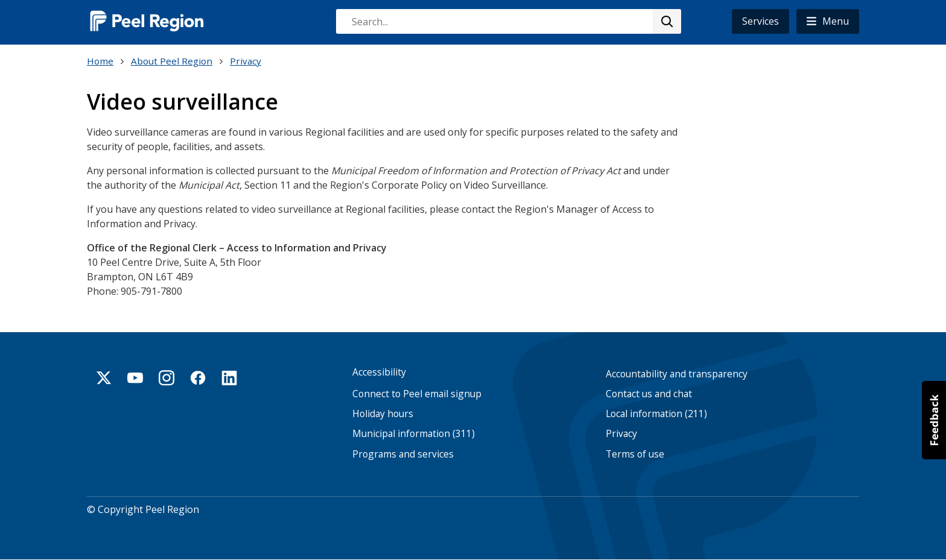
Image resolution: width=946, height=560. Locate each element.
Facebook (198, 378)
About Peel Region (172, 61)
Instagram (167, 378)
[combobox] (508, 21)
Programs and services (403, 454)
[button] (828, 21)
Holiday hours (383, 414)
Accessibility (379, 372)
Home (100, 61)
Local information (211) (656, 414)
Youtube (135, 378)
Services (760, 21)
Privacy (246, 61)
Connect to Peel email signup (417, 394)
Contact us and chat (649, 394)
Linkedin (229, 378)
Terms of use (635, 454)
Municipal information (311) (414, 434)
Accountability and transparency (677, 374)
